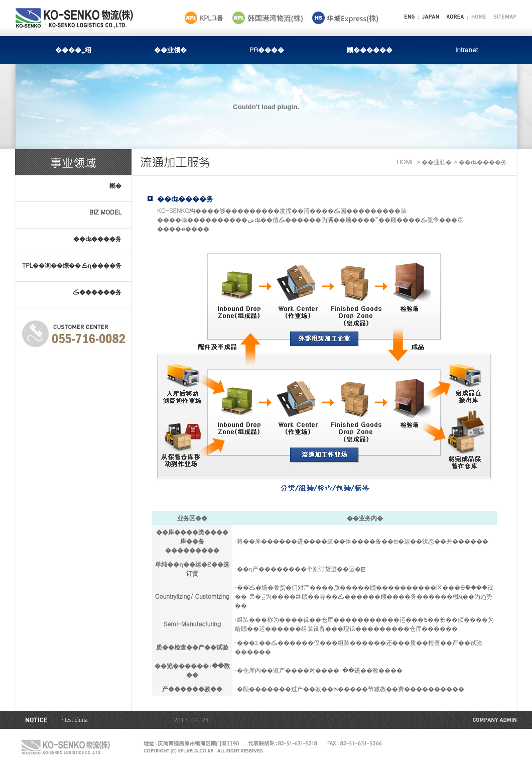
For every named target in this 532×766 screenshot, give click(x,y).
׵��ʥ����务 (97, 238)
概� (115, 185)
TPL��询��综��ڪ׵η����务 (72, 265)
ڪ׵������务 (97, 292)
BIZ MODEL (105, 212)
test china (76, 720)
